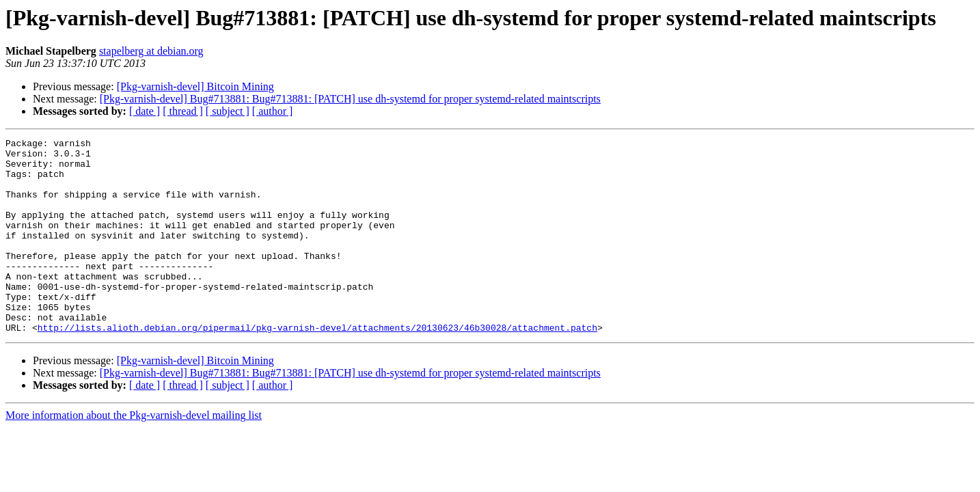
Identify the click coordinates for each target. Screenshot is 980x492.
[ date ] (145, 111)
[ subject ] (228, 111)
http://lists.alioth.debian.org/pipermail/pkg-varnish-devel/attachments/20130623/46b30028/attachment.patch (317, 366)
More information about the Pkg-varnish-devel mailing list (134, 454)
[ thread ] (183, 111)
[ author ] (273, 111)
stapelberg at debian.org (151, 51)
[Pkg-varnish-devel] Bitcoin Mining (195, 86)
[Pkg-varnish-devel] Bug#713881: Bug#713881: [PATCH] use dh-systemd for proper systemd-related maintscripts (350, 99)
